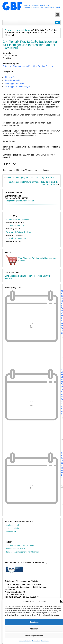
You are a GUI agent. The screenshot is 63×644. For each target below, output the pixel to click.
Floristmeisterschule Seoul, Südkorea (20, 546)
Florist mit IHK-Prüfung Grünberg (18, 232)
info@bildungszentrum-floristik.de (20, 201)
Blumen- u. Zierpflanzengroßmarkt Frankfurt (22, 552)
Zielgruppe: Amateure (15, 83)
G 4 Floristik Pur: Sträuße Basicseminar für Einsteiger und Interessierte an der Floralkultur (30, 45)
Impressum (45, 641)
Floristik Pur (10, 77)
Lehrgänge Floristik (13, 528)
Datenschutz (36, 641)
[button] (62, 601)
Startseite (10, 30)
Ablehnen (34, 629)
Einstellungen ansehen (34, 636)
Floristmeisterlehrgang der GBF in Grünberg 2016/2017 (30, 178)
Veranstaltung (23, 30)
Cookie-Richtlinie (25, 641)
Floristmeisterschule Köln (15, 226)
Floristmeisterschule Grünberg (17, 219)
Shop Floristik (11, 531)
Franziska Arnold (13, 80)
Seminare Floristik (13, 525)
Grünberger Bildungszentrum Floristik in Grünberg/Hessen (28, 66)
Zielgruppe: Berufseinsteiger (18, 87)
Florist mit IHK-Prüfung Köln (16, 238)
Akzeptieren (34, 622)
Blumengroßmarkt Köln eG (16, 549)
